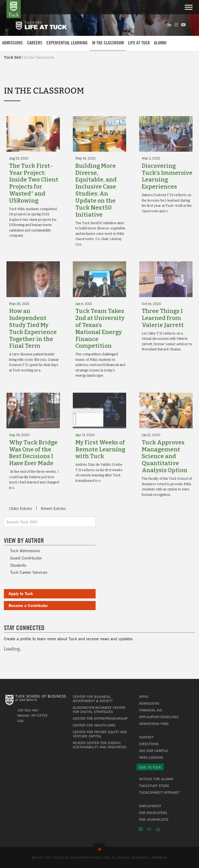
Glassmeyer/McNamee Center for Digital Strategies (99, 710)
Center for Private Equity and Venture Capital (100, 734)
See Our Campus (154, 751)
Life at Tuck (139, 43)
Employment (150, 806)
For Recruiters (153, 813)
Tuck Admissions (25, 551)
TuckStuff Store (154, 786)
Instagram (141, 829)
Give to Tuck (150, 767)
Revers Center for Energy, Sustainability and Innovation (99, 745)
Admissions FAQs (154, 724)
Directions (149, 744)
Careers (35, 43)
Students (18, 565)
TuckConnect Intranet (159, 792)
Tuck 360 (12, 58)
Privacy (160, 858)
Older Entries (21, 509)
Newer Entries (53, 509)
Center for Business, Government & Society (93, 699)
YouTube (158, 829)
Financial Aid (151, 710)
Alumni (160, 43)
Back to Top (100, 848)
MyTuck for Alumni (156, 779)
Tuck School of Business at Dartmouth (14, 9)
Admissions (12, 43)
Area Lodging (151, 757)
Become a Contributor (28, 605)
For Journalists (154, 819)
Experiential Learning (67, 43)
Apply (144, 697)
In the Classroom (108, 43)
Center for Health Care (94, 725)
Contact (146, 737)
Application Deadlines (159, 717)
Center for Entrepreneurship (100, 718)
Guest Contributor (26, 558)
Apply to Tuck (21, 593)
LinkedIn (149, 829)
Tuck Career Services (29, 572)
